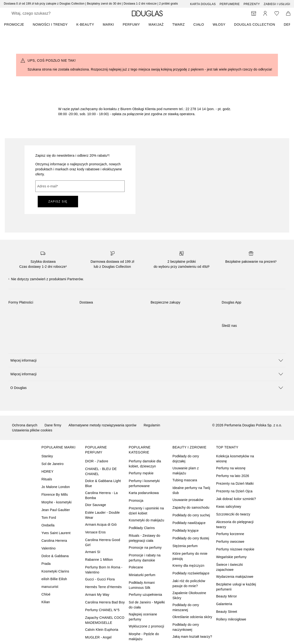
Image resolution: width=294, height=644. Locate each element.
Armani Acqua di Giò (101, 525)
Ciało (199, 24)
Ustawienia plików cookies (32, 430)
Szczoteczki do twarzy (233, 514)
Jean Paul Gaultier (56, 510)
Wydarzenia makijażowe (235, 577)
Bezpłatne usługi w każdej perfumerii (236, 587)
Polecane (136, 567)
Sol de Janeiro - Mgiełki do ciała (147, 605)
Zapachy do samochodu (191, 507)
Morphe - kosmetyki (56, 502)
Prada (46, 564)
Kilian (46, 602)
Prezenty (252, 4)
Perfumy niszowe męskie (235, 549)
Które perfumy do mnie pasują (190, 556)
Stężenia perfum (185, 546)
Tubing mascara (185, 480)
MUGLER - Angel (98, 637)
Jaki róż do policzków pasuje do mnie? (189, 583)
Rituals (47, 479)
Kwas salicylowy (229, 507)
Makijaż (156, 24)
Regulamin (152, 425)
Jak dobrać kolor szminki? (236, 499)
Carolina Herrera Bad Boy (105, 602)
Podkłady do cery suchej (191, 515)
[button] (147, 360)
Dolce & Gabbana (55, 556)
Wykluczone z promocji (146, 626)
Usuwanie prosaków (188, 500)
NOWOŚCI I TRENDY (50, 24)
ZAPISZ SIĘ (58, 202)
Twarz (178, 24)
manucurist (50, 587)
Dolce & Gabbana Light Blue (103, 483)
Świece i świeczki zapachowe (230, 567)
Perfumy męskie (141, 473)
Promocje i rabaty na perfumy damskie (145, 558)
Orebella (48, 525)
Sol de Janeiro (52, 464)
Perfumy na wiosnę (231, 468)
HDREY (47, 471)
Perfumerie (230, 4)
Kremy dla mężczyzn (188, 566)
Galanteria (224, 604)
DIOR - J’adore (97, 461)
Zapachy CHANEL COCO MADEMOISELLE (105, 620)
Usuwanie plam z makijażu (186, 471)
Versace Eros (95, 532)
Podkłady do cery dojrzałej (186, 459)
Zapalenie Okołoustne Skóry (189, 595)
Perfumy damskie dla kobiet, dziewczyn (145, 464)
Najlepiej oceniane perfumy (143, 617)
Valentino (48, 548)
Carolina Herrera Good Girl (103, 542)
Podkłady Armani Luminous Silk (142, 585)
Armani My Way (97, 595)
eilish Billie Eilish (54, 579)
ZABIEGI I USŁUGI (277, 4)
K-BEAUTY (85, 24)
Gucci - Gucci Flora (100, 579)
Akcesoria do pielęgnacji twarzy (235, 524)
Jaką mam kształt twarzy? (192, 637)
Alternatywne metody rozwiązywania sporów (102, 425)
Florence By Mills (55, 495)
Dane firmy (53, 425)
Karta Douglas (203, 4)
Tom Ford (49, 518)
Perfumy (131, 24)
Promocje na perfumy (145, 548)
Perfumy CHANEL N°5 (102, 610)
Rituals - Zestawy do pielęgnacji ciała (144, 538)
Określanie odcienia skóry (192, 617)
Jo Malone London (55, 487)
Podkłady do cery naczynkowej (186, 627)
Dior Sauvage (95, 505)
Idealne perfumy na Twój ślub (191, 490)
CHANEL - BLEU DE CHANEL (101, 471)
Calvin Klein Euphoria (102, 630)
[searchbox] (46, 13)
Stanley (47, 456)
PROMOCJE (14, 24)
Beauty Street (227, 612)
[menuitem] (17, 24)
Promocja (136, 501)
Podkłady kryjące (186, 531)
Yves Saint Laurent (56, 533)
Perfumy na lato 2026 (233, 476)
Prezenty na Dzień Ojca (234, 491)
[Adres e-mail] (80, 186)
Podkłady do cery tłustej (191, 538)
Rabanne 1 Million (99, 560)
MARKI (108, 24)
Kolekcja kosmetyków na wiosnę (235, 459)
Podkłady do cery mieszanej (186, 607)
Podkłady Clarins (142, 528)
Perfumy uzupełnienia (145, 595)
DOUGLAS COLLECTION (255, 24)
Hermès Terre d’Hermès (103, 587)
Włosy (219, 24)
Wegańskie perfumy (231, 557)
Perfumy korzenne (230, 534)
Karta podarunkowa (144, 493)
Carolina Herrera (54, 541)
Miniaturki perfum (142, 575)
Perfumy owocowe (230, 542)
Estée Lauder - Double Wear (102, 515)
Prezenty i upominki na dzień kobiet (146, 511)
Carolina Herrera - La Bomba (101, 495)
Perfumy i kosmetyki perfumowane (144, 483)
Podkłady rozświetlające (191, 573)
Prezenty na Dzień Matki (235, 483)
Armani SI (93, 552)
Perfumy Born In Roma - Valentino (104, 570)
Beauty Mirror (227, 596)
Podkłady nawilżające (189, 523)
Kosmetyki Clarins (55, 571)
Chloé (46, 594)
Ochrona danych (25, 425)
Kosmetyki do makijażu (146, 520)
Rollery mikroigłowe (231, 619)
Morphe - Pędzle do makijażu (144, 636)
